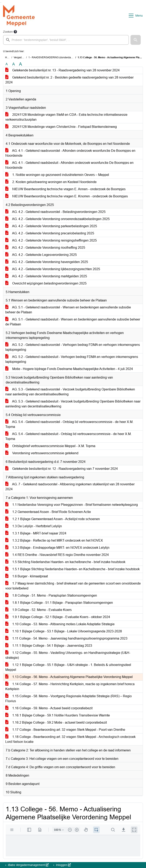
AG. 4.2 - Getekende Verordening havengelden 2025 (47, 262)
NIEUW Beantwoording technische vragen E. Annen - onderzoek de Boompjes (65, 189)
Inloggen (63, 865)
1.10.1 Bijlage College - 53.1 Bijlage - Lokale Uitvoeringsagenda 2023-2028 (64, 631)
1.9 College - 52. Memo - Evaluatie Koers (38, 610)
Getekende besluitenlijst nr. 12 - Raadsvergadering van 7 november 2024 (62, 469)
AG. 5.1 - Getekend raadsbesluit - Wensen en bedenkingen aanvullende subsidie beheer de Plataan (73, 322)
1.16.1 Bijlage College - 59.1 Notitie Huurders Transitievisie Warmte (58, 715)
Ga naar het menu (1, 3)
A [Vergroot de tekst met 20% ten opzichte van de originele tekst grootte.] (14, 64)
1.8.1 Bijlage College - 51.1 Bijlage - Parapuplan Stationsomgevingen (59, 603)
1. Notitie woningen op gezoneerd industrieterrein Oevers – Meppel (57, 175)
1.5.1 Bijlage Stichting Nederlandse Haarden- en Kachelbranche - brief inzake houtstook (72, 569)
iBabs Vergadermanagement (28, 865)
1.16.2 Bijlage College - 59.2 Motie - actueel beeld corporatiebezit (56, 722)
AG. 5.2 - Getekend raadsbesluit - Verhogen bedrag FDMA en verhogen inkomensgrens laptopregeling (72, 359)
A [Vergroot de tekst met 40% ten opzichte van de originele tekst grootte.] (21, 64)
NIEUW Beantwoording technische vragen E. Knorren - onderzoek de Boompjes (67, 196)
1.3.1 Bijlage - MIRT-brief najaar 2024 (36, 533)
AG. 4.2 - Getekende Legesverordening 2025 (41, 255)
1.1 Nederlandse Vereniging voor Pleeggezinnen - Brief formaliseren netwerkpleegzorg (72, 505)
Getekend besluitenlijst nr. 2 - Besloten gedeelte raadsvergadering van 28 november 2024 (69, 80)
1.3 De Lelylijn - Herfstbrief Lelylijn (34, 526)
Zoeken (8, 32)
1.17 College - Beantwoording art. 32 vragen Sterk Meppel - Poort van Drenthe (65, 730)
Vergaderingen (22, 57)
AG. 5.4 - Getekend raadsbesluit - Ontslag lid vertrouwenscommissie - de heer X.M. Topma (68, 436)
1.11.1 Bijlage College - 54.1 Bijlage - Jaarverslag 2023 (49, 646)
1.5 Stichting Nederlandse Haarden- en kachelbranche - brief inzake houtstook (65, 562)
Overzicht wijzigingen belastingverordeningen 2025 (46, 283)
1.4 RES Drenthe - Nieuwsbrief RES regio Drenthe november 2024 (57, 555)
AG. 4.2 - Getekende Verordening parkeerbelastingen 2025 (51, 226)
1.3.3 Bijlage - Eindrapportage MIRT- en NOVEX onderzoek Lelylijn (57, 548)
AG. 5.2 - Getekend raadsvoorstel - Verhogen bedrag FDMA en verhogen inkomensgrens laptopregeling (73, 347)
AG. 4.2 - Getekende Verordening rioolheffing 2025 (45, 248)
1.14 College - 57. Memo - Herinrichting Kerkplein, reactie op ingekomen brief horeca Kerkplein (70, 686)
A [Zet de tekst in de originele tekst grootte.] (7, 64)
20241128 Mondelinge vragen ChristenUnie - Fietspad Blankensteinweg (61, 127)
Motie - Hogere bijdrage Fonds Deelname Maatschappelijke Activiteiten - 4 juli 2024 (69, 369)
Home (8, 57)
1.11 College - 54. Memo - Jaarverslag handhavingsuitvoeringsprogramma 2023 (66, 638)
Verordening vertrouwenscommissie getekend (42, 453)
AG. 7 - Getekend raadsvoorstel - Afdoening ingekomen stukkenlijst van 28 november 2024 (70, 487)
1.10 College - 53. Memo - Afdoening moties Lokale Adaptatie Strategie (60, 624)
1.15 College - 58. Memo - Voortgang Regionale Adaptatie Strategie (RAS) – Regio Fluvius (69, 699)
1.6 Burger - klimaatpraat (27, 576)
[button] (136, 40)
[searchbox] (66, 40)
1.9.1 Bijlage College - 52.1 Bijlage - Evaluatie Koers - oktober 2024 (58, 617)
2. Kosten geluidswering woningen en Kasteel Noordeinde (51, 182)
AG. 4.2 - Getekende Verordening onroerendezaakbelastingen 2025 (57, 219)
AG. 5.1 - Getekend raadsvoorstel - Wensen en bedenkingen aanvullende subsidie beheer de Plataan (68, 310)
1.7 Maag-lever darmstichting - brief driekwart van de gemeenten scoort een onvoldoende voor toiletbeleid (73, 586)
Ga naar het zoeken (1, 3)
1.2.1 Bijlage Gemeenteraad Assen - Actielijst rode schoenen (53, 519)
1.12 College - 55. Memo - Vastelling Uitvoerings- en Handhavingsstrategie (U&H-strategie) (68, 655)
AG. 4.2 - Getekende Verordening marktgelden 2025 (46, 276)
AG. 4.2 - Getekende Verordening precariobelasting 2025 (50, 233)
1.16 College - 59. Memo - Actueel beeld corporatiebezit (49, 708)
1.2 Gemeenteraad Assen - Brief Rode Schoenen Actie (48, 512)
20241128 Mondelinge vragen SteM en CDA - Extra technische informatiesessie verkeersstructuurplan (66, 117)
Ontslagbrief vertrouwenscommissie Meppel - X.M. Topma (50, 446)
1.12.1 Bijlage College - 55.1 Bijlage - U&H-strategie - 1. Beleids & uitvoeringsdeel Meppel (68, 667)
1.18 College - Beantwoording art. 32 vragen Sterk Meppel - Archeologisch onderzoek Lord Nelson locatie (70, 739)
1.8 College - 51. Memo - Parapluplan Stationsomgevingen (51, 595)
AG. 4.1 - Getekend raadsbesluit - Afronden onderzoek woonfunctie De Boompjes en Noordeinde (69, 165)
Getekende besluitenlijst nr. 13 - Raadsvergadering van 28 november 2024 (62, 70)
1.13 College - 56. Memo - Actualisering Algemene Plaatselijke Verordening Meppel (69, 677)
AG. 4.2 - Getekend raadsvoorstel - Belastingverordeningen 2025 (55, 212)
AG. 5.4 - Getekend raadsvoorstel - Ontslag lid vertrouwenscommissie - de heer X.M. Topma (69, 424)
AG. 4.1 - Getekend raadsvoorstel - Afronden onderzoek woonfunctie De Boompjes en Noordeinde (70, 153)
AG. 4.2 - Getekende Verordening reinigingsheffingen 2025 (51, 240)
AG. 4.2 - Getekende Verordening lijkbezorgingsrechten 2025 (53, 269)
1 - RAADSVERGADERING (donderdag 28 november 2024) (62, 57)
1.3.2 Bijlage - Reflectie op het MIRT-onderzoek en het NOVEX (54, 540)
